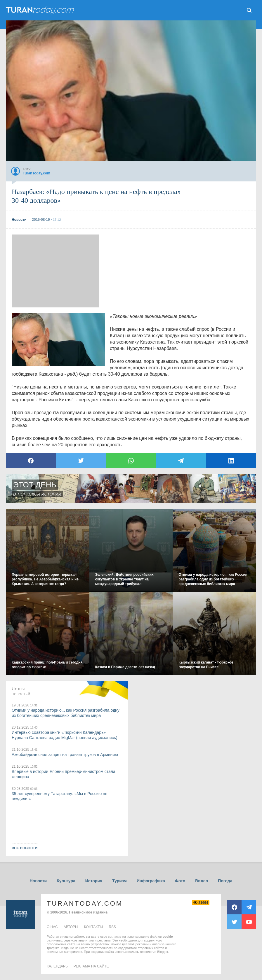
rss (112, 927)
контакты (94, 927)
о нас (52, 927)
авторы (71, 927)
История (94, 881)
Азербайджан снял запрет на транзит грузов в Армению (65, 755)
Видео (202, 881)
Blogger (163, 952)
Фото (180, 881)
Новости (38, 881)
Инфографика (151, 881)
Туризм (119, 881)
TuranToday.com (85, 903)
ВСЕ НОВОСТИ (25, 848)
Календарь (57, 966)
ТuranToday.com (41, 10)
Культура (66, 881)
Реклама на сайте (91, 966)
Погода (225, 881)
